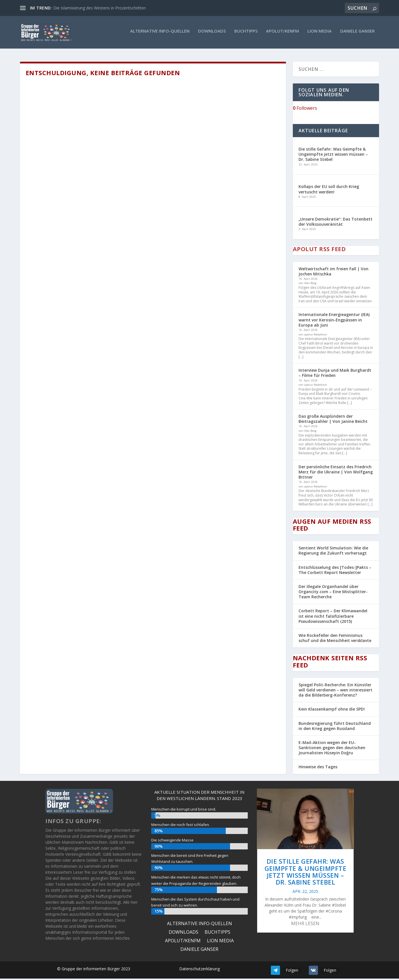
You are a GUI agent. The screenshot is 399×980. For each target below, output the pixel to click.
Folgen (292, 971)
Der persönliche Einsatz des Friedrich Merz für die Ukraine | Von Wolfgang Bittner (336, 473)
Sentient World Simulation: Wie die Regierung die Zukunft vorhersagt (333, 552)
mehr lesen (305, 925)
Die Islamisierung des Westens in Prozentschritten (100, 8)
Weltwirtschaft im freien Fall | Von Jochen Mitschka (333, 272)
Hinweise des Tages (318, 768)
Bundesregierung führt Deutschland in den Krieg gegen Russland (335, 727)
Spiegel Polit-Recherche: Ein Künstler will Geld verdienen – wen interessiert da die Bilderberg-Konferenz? (335, 691)
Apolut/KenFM (282, 34)
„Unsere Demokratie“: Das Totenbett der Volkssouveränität (335, 223)
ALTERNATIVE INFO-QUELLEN (160, 34)
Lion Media (320, 34)
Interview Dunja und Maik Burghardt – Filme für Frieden (335, 374)
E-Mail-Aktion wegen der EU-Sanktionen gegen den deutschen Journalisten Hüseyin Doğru (332, 749)
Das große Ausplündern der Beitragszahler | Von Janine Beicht (333, 420)
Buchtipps (246, 34)
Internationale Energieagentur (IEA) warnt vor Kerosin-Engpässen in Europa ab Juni (334, 321)
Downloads (212, 34)
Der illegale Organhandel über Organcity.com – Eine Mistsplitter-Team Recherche (333, 593)
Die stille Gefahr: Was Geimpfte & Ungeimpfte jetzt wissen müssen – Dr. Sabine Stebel (333, 155)
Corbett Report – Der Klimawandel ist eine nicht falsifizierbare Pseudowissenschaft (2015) (333, 617)
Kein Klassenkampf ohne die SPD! (332, 710)
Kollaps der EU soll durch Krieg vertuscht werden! (329, 190)
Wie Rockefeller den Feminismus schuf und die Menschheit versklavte (335, 639)
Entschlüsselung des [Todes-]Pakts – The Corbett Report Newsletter (335, 571)
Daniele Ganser (357, 34)
